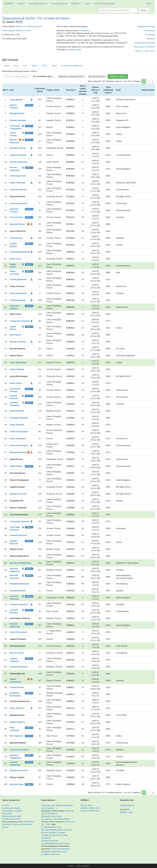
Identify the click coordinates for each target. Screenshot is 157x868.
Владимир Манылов (19, 584)
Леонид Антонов (18, 591)
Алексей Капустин (18, 535)
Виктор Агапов (17, 653)
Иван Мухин (15, 335)
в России (54, 849)
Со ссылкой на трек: (43, 76)
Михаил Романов (18, 342)
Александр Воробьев (20, 252)
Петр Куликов (16, 217)
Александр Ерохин (19, 203)
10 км (16, 66)
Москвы (68, 811)
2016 (49, 824)
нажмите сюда (75, 49)
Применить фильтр (118, 76)
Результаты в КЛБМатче (144, 47)
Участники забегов (59, 4)
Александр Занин (18, 176)
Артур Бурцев (16, 100)
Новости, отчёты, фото (145, 51)
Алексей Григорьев (19, 445)
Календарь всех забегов (52, 805)
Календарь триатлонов (51, 816)
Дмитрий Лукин (17, 113)
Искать (144, 10)
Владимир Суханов (19, 770)
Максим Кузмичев (18, 494)
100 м (54, 66)
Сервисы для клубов (11, 808)
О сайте (5, 805)
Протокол (151, 39)
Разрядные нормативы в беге (54, 851)
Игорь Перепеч (17, 708)
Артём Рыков (16, 238)
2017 (43, 824)
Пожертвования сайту (12, 816)
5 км (25, 66)
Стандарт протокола (50, 854)
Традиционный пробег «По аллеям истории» (36, 18)
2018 (72, 822)
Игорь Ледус (16, 383)
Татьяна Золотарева (19, 750)
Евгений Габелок (18, 148)
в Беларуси (65, 849)
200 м (45, 66)
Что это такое (86, 805)
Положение (150, 35)
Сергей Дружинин (18, 279)
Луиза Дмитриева (18, 362)
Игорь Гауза (15, 259)
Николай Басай (17, 411)
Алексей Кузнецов (18, 632)
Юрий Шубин (16, 466)
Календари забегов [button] (38, 4)
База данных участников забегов (56, 819)
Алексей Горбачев (18, 190)
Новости (21, 4)
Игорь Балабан (17, 425)
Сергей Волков (17, 687)
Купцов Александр (19, 162)
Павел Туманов (17, 369)
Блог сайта (7, 813)
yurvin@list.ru (85, 31)
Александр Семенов (19, 521)
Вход (149, 4)
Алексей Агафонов (19, 604)
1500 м (34, 66)
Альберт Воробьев (19, 667)
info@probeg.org (127, 805)
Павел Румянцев (18, 183)
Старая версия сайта (11, 819)
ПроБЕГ (9, 4)
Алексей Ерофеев (18, 293)
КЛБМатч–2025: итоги (90, 808)
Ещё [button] (88, 4)
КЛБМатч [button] (76, 4)
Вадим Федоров (17, 722)
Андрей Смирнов (18, 155)
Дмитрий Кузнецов (19, 452)
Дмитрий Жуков (17, 224)
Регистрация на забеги (12, 811)
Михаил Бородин (18, 120)
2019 (67, 822)
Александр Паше (18, 300)
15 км (7, 66)
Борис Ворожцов (18, 438)
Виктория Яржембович (21, 563)
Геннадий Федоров (19, 418)
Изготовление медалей (105, 4)
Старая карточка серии (145, 43)
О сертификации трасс (51, 827)
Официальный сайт (146, 26)
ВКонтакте (29, 822)
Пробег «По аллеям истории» (29, 26)
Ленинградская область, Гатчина (16, 31)
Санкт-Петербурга (49, 813)
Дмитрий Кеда (16, 784)
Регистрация (149, 31)
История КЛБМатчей (90, 811)
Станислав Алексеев (20, 321)
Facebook (6, 824)
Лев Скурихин (16, 736)
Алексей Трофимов (19, 432)
